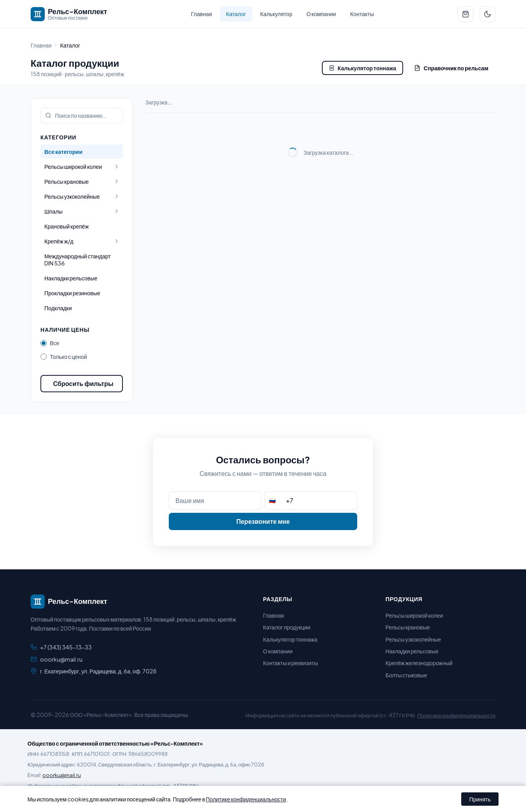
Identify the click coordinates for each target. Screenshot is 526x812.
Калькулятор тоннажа (363, 68)
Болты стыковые (406, 675)
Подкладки (58, 308)
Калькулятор (276, 14)
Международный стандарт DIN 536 (78, 260)
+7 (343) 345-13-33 (66, 647)
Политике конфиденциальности (246, 799)
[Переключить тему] (488, 14)
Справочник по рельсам (451, 68)
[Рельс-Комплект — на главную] (69, 14)
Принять (480, 799)
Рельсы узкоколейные (413, 639)
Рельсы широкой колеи (414, 615)
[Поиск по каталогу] (82, 115)
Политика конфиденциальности (456, 715)
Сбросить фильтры (83, 383)
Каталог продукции (287, 627)
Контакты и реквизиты (290, 663)
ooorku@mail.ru (61, 659)
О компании (321, 14)
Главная (202, 14)
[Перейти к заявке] (466, 14)
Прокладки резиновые (72, 293)
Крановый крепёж (67, 226)
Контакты (362, 14)
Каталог (236, 14)
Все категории (63, 152)
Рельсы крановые (408, 627)
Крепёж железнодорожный (419, 663)
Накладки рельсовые (71, 278)
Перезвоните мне (263, 521)
